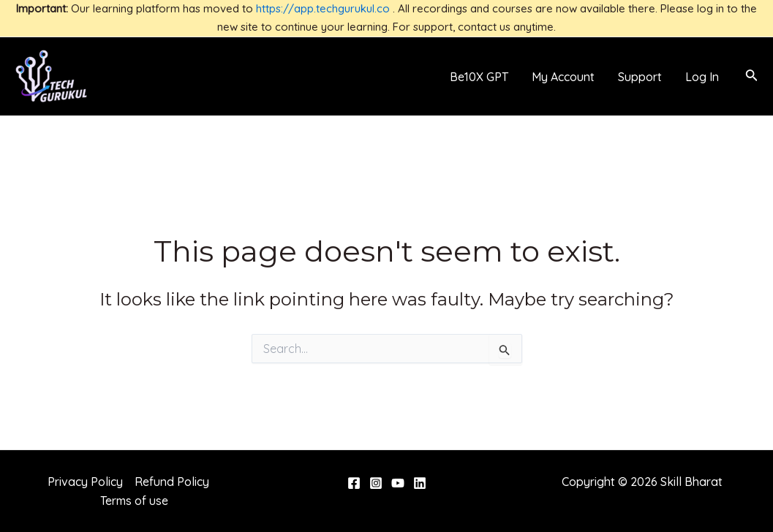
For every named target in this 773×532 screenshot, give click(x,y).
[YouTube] (398, 483)
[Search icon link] (752, 77)
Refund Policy (172, 482)
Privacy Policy (85, 482)
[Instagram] (376, 483)
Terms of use (134, 501)
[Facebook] (354, 483)
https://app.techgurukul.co (323, 8)
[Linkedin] (420, 483)
